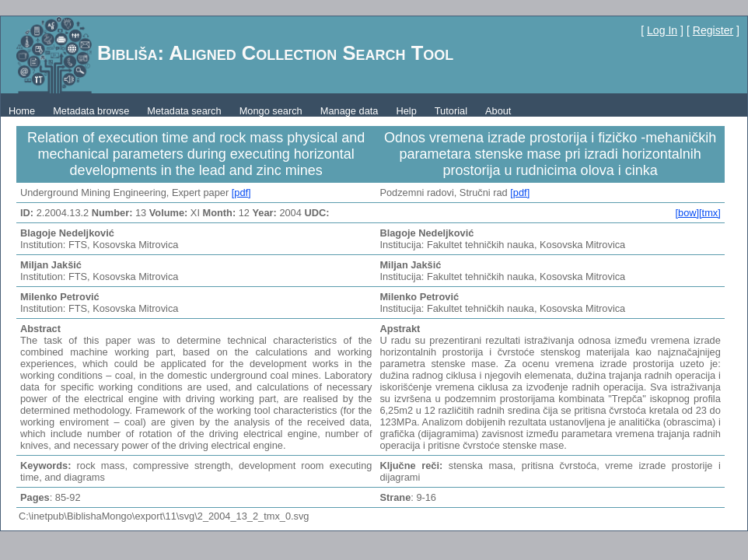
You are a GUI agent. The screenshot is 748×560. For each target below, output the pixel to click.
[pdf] (241, 192)
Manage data (350, 111)
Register (713, 30)
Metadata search (184, 111)
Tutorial (451, 111)
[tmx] (710, 213)
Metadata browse (91, 111)
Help (406, 111)
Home (22, 111)
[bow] (687, 213)
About (498, 111)
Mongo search (271, 111)
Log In (662, 30)
